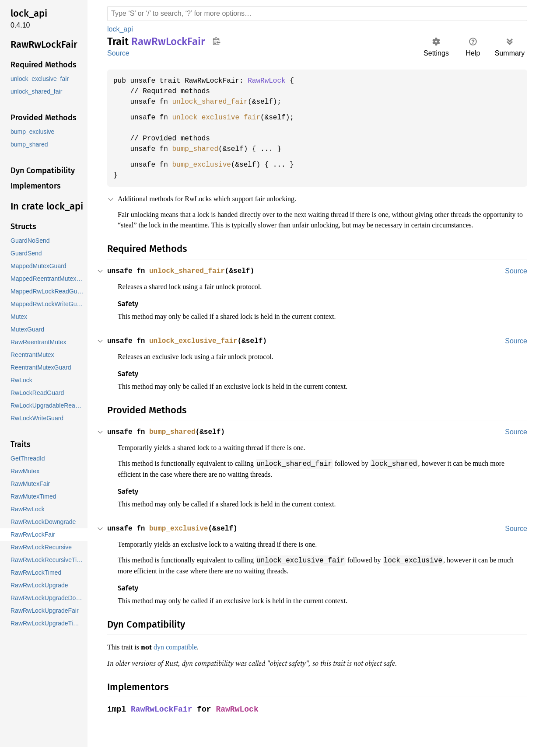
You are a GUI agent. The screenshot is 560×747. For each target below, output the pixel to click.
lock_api (121, 29)
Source (118, 53)
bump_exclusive (205, 165)
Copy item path (216, 41)
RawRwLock (273, 81)
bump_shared (199, 149)
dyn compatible (182, 656)
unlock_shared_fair (214, 102)
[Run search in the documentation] (317, 14)
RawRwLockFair (163, 718)
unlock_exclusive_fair (220, 118)
